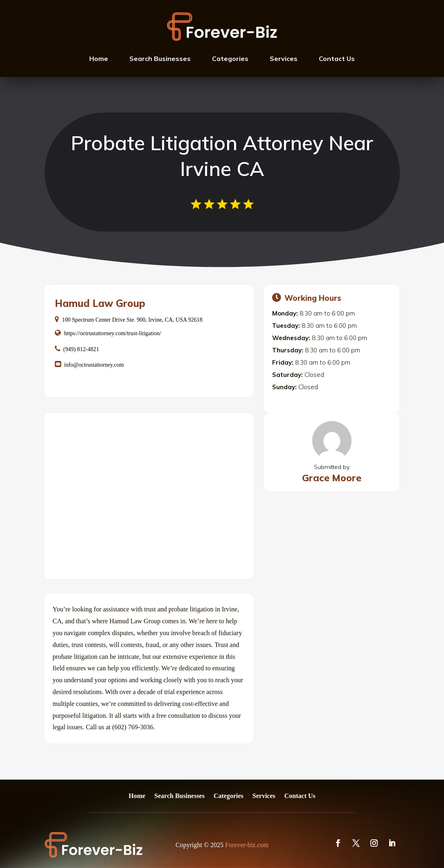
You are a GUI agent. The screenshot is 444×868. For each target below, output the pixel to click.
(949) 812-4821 (81, 349)
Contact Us (337, 59)
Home (99, 59)
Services (284, 59)
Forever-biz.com (247, 845)
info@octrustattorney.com (94, 365)
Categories (230, 59)
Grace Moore (332, 478)
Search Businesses (160, 59)
